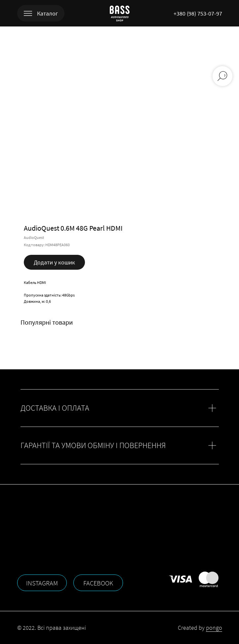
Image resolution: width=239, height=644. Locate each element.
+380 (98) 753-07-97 (198, 13)
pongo (214, 628)
